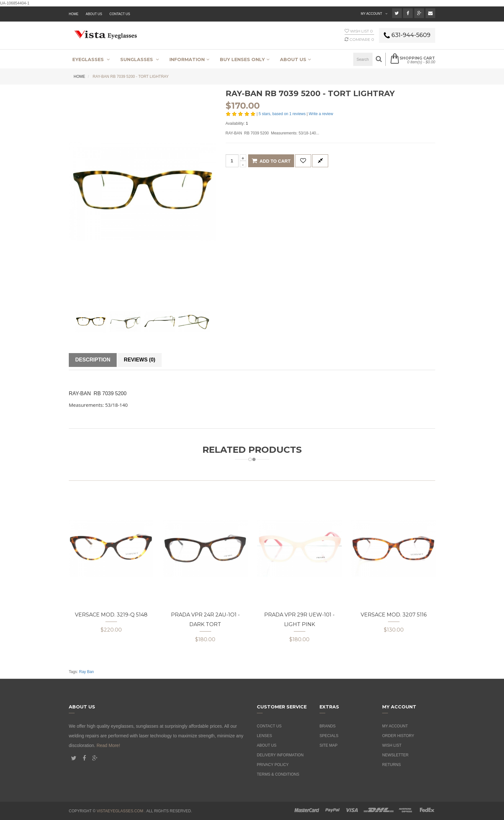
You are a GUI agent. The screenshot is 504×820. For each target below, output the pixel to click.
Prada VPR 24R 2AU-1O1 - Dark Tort (205, 620)
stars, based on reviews (283, 114)
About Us (267, 745)
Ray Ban (86, 672)
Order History (398, 736)
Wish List (392, 745)
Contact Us (120, 14)
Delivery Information (280, 755)
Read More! (108, 745)
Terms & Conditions (278, 774)
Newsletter (395, 755)
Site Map (328, 745)
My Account (395, 726)
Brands (328, 726)
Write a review (321, 114)
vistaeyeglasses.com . (121, 811)
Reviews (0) (139, 360)
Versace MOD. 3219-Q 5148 (111, 615)
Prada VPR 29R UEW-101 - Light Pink (299, 620)
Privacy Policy (273, 765)
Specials (329, 736)
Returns (392, 765)
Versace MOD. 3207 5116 (394, 615)
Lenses (264, 736)
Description (93, 360)
